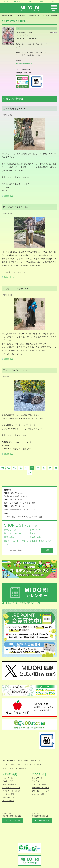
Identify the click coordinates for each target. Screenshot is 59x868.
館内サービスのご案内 (11, 788)
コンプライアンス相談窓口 (33, 764)
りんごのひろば (8, 801)
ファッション (11, 530)
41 (26, 468)
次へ (55, 468)
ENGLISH (18, 1)
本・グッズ (36, 530)
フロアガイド (8, 781)
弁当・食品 (36, 537)
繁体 (41, 1)
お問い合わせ (36, 760)
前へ (4, 468)
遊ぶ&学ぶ (10, 537)
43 (38, 468)
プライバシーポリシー (11, 764)
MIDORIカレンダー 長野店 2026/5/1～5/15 (21, 603)
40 (20, 468)
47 (29, 473)
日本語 (6, 1)
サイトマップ (8, 769)
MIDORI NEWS (9, 760)
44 (44, 468)
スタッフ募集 (23, 760)
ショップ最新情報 (9, 784)
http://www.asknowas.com (25, 63)
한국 (30, 1)
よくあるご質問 (8, 794)
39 (14, 468)
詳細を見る (9, 196)
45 (50, 468)
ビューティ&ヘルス (14, 533)
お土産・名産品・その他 (41, 541)
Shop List (20, 525)
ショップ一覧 (8, 778)
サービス (35, 533)
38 (8, 468)
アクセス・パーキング (11, 791)
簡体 (53, 1)
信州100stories (8, 797)
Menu (54, 11)
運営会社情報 (21, 769)
